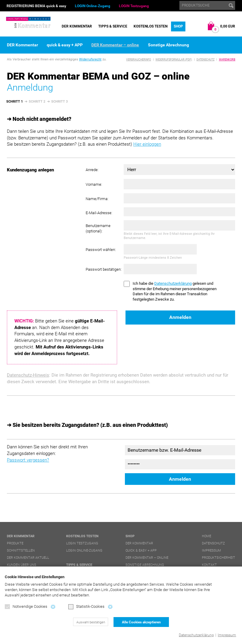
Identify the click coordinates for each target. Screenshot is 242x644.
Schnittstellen (21, 551)
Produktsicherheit (218, 558)
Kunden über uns (22, 565)
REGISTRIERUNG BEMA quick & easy (36, 6)
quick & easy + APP (65, 45)
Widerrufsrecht (90, 59)
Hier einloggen (147, 144)
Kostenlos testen (151, 26)
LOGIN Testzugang (134, 6)
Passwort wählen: (101, 250)
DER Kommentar (77, 26)
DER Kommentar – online (115, 45)
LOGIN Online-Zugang (93, 6)
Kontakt (209, 565)
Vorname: (94, 184)
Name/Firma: (97, 199)
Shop (178, 26)
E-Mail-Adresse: (99, 213)
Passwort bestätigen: (104, 269)
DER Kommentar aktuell (28, 558)
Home (207, 536)
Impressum (227, 635)
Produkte (15, 543)
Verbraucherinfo (139, 60)
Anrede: (92, 170)
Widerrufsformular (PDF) (174, 60)
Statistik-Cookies (86, 607)
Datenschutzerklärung (196, 635)
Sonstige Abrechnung (168, 45)
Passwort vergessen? (28, 460)
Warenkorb (227, 60)
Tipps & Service (113, 26)
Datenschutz (205, 60)
